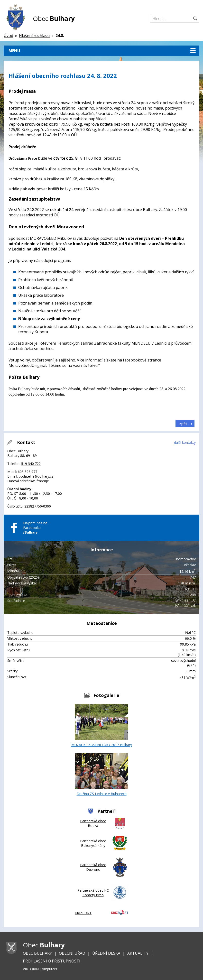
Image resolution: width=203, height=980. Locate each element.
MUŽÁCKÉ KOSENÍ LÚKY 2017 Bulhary (102, 726)
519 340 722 (31, 464)
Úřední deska (106, 953)
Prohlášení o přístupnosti (52, 961)
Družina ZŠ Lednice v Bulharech (101, 775)
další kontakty (185, 442)
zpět (183, 424)
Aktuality (138, 953)
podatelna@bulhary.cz (36, 476)
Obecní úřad (72, 953)
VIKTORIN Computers (40, 969)
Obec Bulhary (37, 953)
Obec (54, 18)
